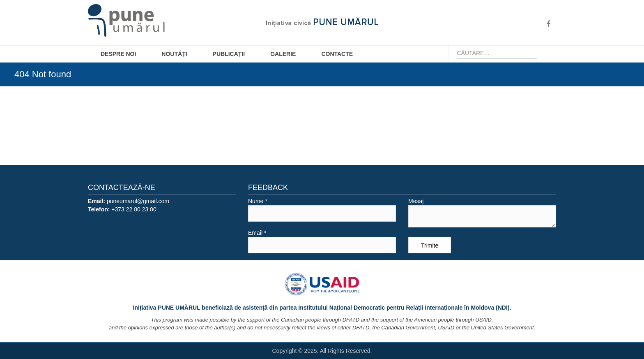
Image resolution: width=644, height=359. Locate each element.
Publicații (229, 54)
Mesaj (482, 213)
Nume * (322, 210)
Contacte (337, 54)
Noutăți (174, 54)
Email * (322, 241)
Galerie (283, 54)
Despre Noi (118, 54)
